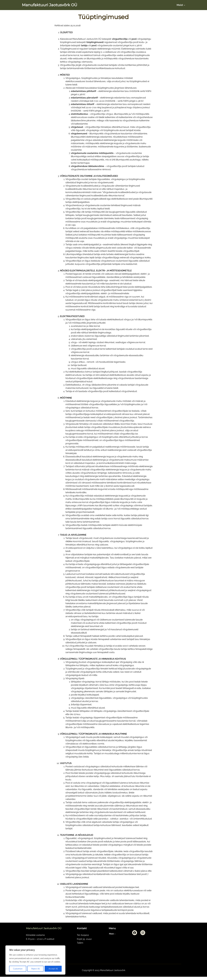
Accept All (53, 969)
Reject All (36, 969)
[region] (35, 960)
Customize (18, 969)
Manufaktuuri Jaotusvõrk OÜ (50, 5)
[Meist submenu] (184, 5)
